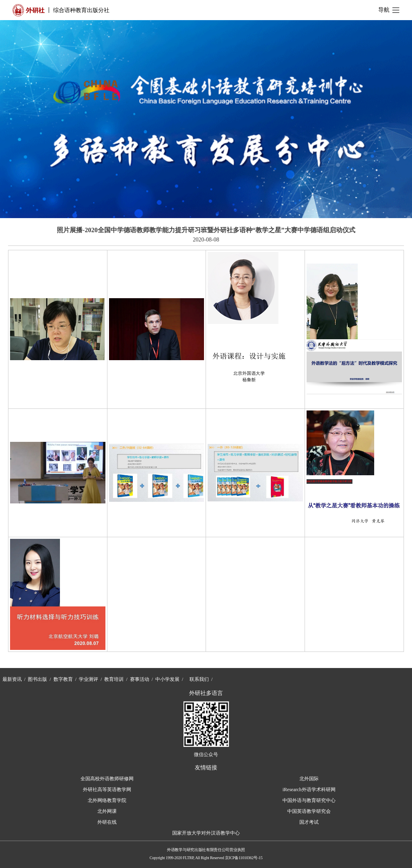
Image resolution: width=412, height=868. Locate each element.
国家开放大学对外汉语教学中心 (206, 833)
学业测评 (89, 679)
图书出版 (37, 679)
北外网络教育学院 (107, 800)
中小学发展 (167, 679)
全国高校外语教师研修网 (107, 779)
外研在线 (107, 822)
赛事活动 (140, 679)
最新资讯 (12, 679)
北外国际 (309, 779)
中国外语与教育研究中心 (309, 800)
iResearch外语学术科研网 (309, 790)
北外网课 (107, 811)
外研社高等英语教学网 (107, 790)
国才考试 (309, 822)
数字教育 (63, 679)
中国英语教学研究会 (309, 811)
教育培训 (114, 679)
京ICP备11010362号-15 (244, 858)
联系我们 (199, 679)
